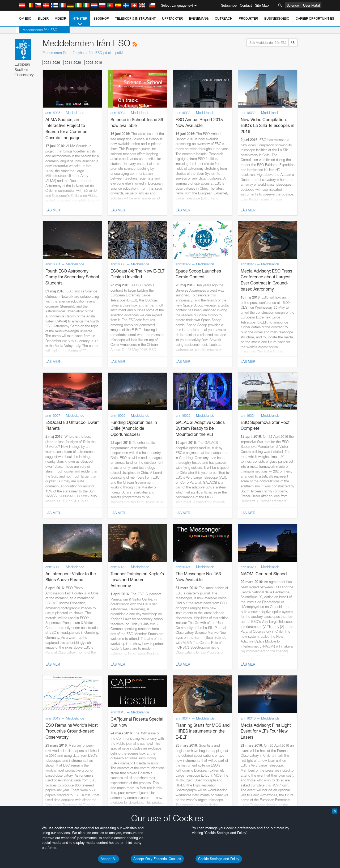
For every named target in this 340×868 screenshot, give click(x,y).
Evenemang (199, 18)
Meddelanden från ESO (37, 30)
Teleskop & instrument (135, 18)
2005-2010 (94, 63)
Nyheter (80, 22)
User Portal (311, 5)
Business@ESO (277, 18)
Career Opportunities (315, 18)
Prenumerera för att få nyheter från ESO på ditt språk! (83, 53)
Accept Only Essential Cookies (157, 859)
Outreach (224, 18)
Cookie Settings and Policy (219, 859)
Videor (61, 18)
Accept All (109, 859)
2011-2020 (73, 63)
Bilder (43, 18)
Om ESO (25, 18)
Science (293, 5)
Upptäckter (172, 18)
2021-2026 (52, 63)
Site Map (262, 5)
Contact (246, 5)
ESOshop (101, 18)
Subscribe (229, 5)
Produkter (248, 18)
